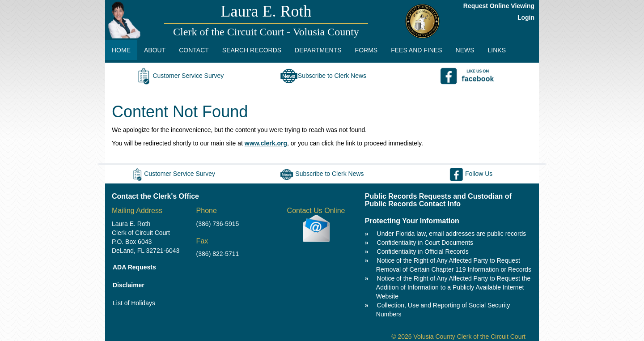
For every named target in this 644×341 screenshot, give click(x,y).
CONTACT (194, 50)
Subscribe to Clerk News (323, 76)
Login (526, 17)
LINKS (497, 50)
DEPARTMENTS (318, 50)
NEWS (465, 50)
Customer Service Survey (179, 76)
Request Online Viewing (499, 6)
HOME (121, 50)
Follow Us (471, 174)
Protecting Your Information (412, 221)
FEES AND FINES (416, 50)
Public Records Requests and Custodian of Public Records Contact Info (438, 200)
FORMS (366, 50)
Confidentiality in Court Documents (425, 243)
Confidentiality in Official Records (423, 251)
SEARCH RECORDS (252, 50)
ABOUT (155, 50)
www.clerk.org (266, 143)
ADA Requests (134, 267)
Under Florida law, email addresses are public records (452, 234)
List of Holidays (134, 303)
